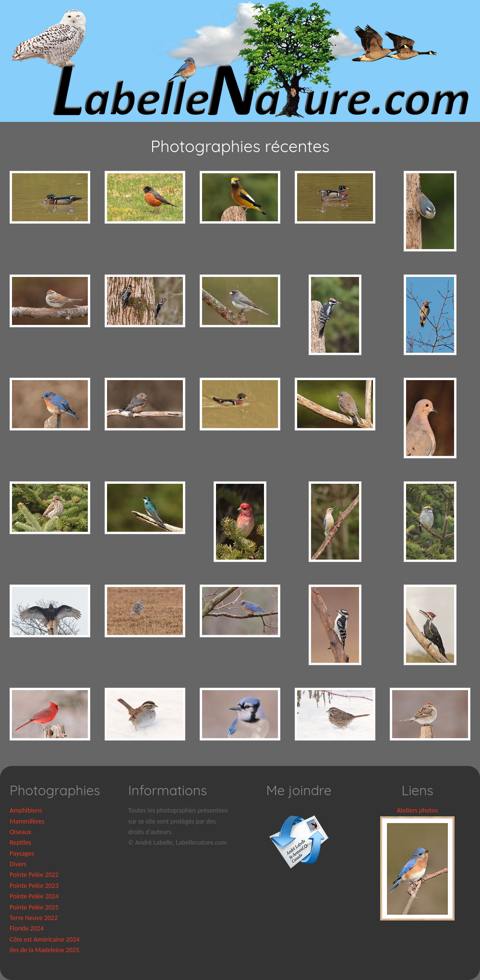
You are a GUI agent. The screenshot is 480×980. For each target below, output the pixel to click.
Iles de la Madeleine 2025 (44, 950)
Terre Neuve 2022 (34, 918)
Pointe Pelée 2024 (34, 896)
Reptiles (20, 843)
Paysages (22, 854)
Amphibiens (26, 810)
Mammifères (27, 821)
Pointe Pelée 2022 (34, 875)
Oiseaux (20, 832)
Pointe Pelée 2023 (34, 886)
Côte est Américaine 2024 (45, 939)
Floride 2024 (27, 928)
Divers (18, 864)
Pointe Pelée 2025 (34, 907)
